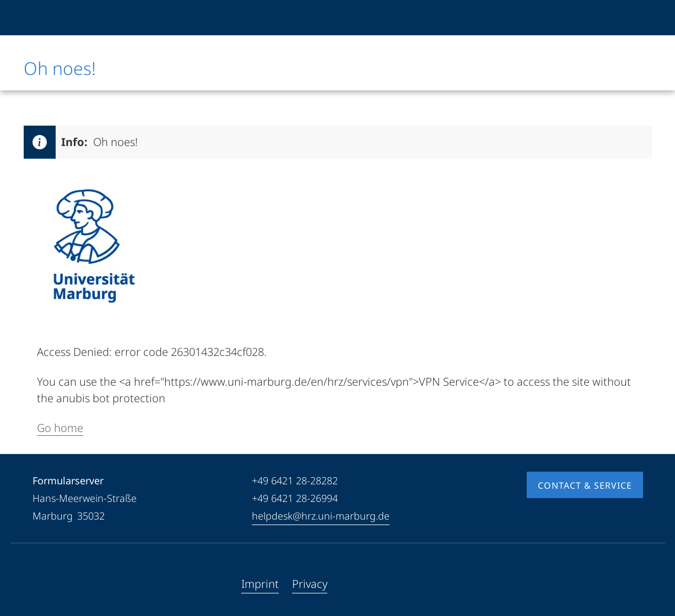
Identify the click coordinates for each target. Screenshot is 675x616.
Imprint (260, 584)
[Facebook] (41, 584)
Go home (60, 428)
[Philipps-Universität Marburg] (61, 18)
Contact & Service (585, 485)
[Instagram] (77, 584)
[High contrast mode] (634, 18)
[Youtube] (59, 584)
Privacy (310, 584)
